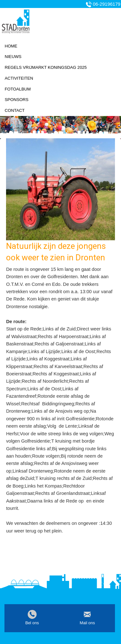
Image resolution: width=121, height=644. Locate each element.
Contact (15, 110)
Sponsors (17, 100)
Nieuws (13, 57)
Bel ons (32, 623)
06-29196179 (107, 4)
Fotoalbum (18, 89)
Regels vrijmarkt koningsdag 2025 (46, 67)
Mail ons (87, 623)
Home (11, 46)
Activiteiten (19, 78)
